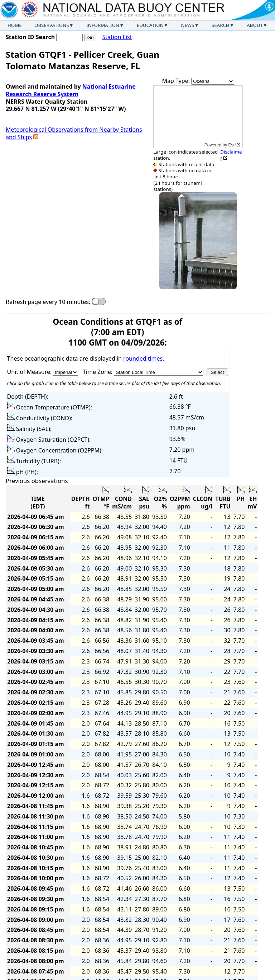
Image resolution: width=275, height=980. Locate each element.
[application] (198, 117)
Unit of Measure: (30, 372)
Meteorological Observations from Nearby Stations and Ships (74, 133)
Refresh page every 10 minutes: (48, 302)
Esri (232, 145)
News (187, 25)
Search (221, 25)
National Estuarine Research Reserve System (71, 90)
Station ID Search (30, 37)
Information (103, 25)
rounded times (143, 358)
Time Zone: (98, 372)
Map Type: (177, 81)
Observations (52, 25)
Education (150, 25)
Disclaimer (231, 155)
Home (15, 25)
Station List (117, 37)
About (255, 25)
